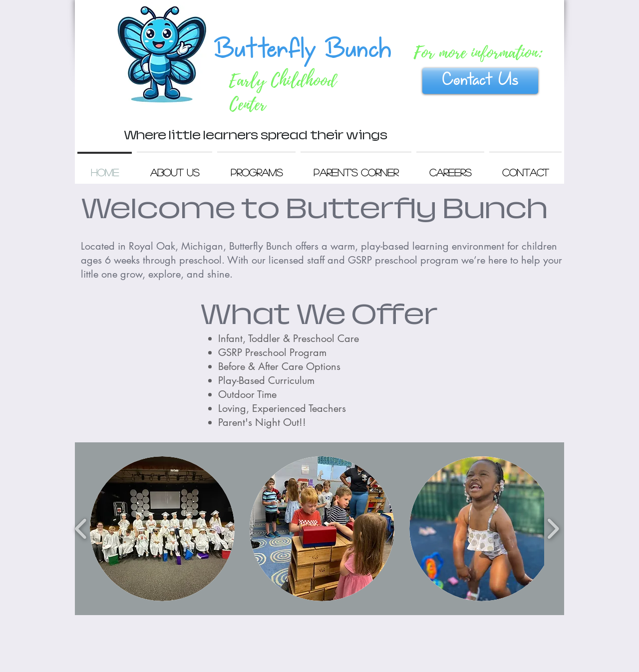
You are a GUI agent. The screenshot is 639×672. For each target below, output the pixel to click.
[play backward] (81, 529)
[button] (162, 529)
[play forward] (553, 529)
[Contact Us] (480, 81)
